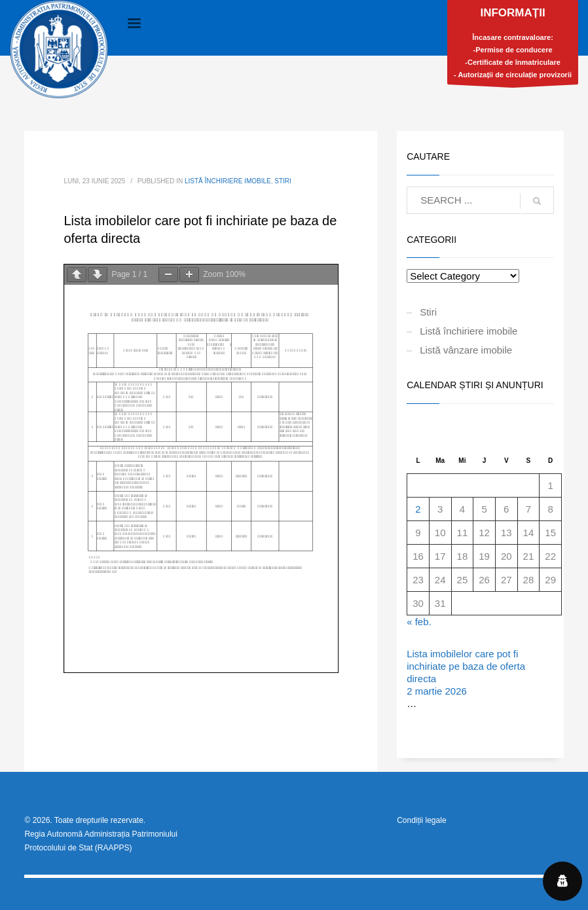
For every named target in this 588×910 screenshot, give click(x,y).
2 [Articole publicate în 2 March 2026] (418, 509)
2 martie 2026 (437, 691)
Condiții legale (421, 820)
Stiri (283, 181)
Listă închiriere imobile (228, 181)
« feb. (419, 622)
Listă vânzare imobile (466, 350)
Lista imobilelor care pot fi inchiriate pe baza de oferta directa (466, 666)
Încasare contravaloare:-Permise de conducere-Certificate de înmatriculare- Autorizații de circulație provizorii (513, 45)
